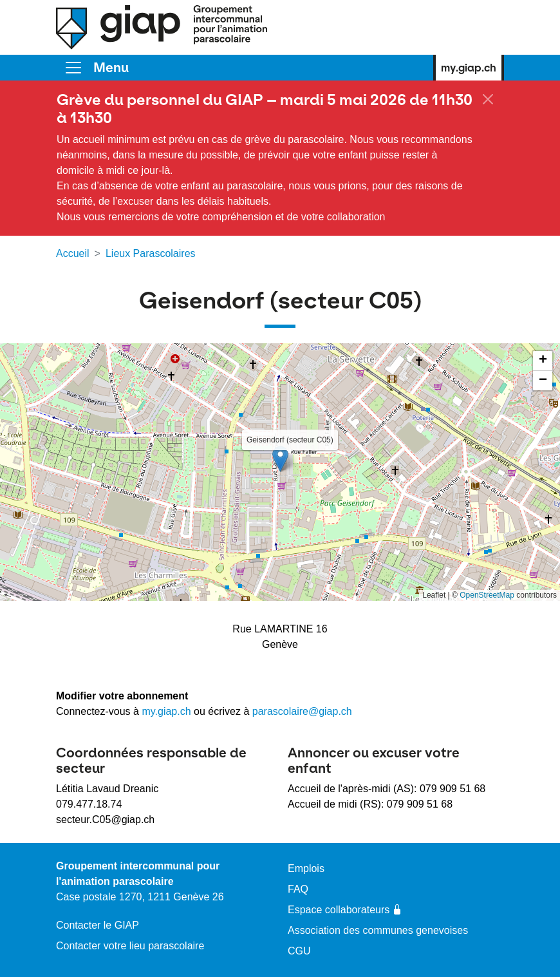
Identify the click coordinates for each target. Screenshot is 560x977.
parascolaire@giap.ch (302, 711)
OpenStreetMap (487, 595)
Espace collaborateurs (345, 910)
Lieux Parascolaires (151, 253)
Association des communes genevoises (378, 930)
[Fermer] (488, 99)
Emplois (306, 868)
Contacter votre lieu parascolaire (130, 946)
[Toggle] (96, 68)
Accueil (73, 253)
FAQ (298, 889)
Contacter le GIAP (98, 925)
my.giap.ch (469, 68)
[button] (280, 459)
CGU (299, 951)
